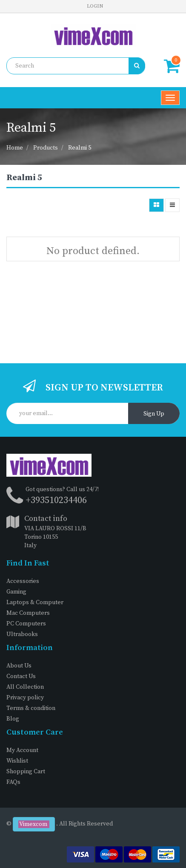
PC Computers (26, 624)
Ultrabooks (22, 634)
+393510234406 (56, 500)
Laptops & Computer (35, 602)
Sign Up (154, 414)
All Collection (25, 687)
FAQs (13, 782)
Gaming (16, 592)
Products (46, 148)
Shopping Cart (26, 772)
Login (95, 6)
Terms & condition (31, 708)
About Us (19, 666)
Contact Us (21, 676)
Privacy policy (25, 698)
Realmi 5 (80, 148)
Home (15, 148)
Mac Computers (28, 613)
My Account (22, 750)
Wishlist (17, 761)
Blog (13, 719)
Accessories (23, 581)
